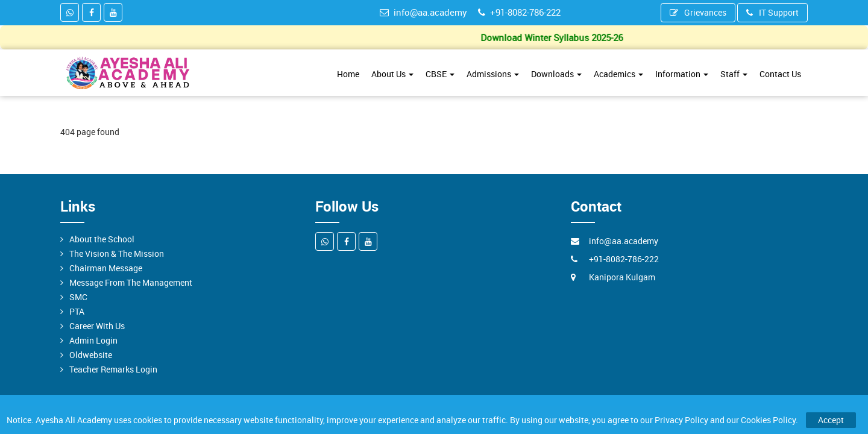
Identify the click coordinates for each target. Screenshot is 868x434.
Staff (734, 74)
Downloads (556, 74)
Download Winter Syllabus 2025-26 (555, 37)
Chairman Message (106, 268)
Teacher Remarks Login (113, 369)
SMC (78, 297)
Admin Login (93, 340)
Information (682, 74)
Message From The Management (131, 282)
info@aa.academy (423, 12)
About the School (102, 239)
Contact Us (780, 74)
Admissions (493, 74)
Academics (618, 74)
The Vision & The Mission (117, 253)
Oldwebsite (91, 355)
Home (348, 74)
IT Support (772, 12)
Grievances (698, 12)
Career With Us (97, 326)
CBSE (440, 74)
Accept (831, 420)
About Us (392, 74)
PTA (77, 311)
